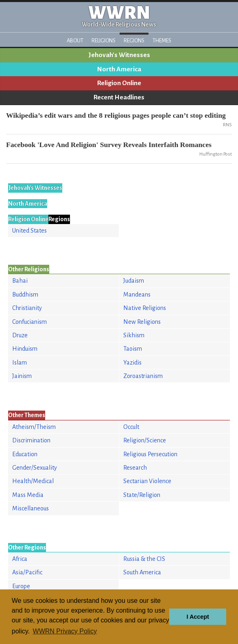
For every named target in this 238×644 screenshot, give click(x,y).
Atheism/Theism (34, 427)
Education (25, 454)
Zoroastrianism (143, 376)
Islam (20, 363)
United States (29, 231)
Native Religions (145, 308)
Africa (20, 559)
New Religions (142, 322)
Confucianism (29, 322)
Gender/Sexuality (35, 468)
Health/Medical (33, 481)
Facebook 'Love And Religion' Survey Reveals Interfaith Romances (109, 145)
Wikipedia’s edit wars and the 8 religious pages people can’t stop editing (116, 115)
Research (135, 468)
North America (119, 69)
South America (142, 572)
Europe (21, 586)
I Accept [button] (198, 617)
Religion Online (119, 83)
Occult (131, 427)
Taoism (133, 349)
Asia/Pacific (27, 572)
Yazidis (132, 363)
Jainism (22, 376)
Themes (162, 41)
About (75, 41)
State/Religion (142, 495)
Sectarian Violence (147, 481)
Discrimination (31, 440)
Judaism (134, 281)
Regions (134, 41)
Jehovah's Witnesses (119, 55)
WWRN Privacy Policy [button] (65, 631)
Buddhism (25, 295)
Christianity (27, 308)
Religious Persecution (150, 454)
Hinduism (25, 349)
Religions (104, 41)
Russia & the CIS (144, 559)
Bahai (20, 281)
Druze (20, 335)
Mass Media (28, 495)
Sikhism (134, 335)
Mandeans (137, 295)
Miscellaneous (31, 508)
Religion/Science (145, 440)
